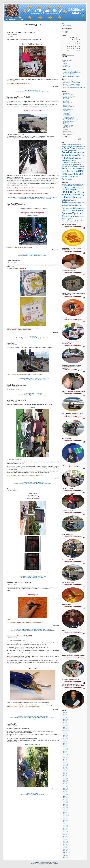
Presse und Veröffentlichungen (70, 120)
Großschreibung (26, 629)
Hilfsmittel (30, 91)
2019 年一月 (66, 713)
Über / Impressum (67, 26)
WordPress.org (67, 67)
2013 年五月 (66, 787)
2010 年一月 (66, 851)
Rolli (35, 91)
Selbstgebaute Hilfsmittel (69, 121)
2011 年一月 (66, 832)
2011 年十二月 (66, 814)
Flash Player (71, 222)
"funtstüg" (34, 337)
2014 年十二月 (66, 756)
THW (45, 254)
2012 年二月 (66, 811)
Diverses (36, 255)
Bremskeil (65, 99)
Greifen (19, 629)
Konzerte (73, 161)
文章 (65, 63)
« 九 (68, 51)
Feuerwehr (35, 254)
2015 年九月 (66, 745)
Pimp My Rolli (36, 92)
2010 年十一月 (66, 835)
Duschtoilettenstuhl (31, 394)
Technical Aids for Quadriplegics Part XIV (72, 72)
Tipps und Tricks (50, 197)
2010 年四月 (66, 846)
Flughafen (74, 150)
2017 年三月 (66, 724)
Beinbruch (81, 145)
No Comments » (45, 92)
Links (64, 108)
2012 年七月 (66, 803)
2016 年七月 (66, 735)
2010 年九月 (66, 838)
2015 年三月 (66, 751)
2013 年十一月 (66, 777)
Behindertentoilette (74, 145)
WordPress (54, 863)
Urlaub (56, 197)
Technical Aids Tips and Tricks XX (18, 97)
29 (75, 49)
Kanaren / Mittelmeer (21, 197)
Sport (64, 123)
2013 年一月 (66, 793)
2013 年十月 (66, 779)
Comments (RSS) (43, 864)
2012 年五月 (66, 806)
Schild (39, 378)
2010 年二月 (66, 849)
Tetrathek (65, 124)
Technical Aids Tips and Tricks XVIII (19, 636)
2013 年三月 (66, 790)
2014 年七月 (66, 764)
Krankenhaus (67, 162)
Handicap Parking (67, 97)
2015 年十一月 (66, 743)
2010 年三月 (66, 848)
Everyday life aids (24, 718)
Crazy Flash (25, 254)
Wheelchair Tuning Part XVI (16, 400)
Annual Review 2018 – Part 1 (69, 75)
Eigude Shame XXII (76, 81)
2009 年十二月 (66, 852)
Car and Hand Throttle (68, 96)
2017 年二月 (66, 726)
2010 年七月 (66, 841)
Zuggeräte (66, 115)
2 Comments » (47, 484)
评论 (65, 65)
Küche (74, 163)
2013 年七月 (66, 783)
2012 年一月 (66, 812)
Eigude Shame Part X (14, 261)
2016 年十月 (66, 732)
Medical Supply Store (71, 164)
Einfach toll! (66, 104)
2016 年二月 (66, 740)
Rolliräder (35, 482)
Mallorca (64, 164)
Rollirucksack (69, 169)
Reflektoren (81, 166)
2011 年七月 (66, 822)
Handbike (66, 111)
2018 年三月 (66, 716)
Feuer (30, 254)
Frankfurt (41, 254)
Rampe (76, 166)
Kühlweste (79, 163)
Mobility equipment (67, 109)
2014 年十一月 (66, 758)
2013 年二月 (66, 791)
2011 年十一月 (66, 815)
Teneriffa (37, 197)
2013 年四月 (66, 788)
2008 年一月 (66, 856)
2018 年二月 (66, 718)
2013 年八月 (66, 782)
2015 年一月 (66, 754)
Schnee (64, 171)
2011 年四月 (66, 827)
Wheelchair (67, 112)
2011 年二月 (66, 830)
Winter (65, 129)
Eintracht (64, 150)
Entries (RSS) (34, 864)
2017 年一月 (66, 727)
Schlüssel (31, 716)
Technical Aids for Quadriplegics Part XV (72, 71)
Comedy (31, 255)
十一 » (78, 51)
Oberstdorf (65, 166)
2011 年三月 (66, 828)
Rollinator (65, 81)
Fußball (75, 153)
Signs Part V (11, 343)
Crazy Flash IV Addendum (16, 204)
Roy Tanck (78, 221)
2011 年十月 (66, 817)
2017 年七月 (66, 721)
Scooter (38, 91)
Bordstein (64, 146)
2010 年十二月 (66, 833)
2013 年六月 (66, 785)
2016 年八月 (66, 734)
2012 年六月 (66, 804)
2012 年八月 (66, 801)
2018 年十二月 (66, 714)
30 (77, 49)
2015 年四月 (66, 750)
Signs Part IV (11, 724)
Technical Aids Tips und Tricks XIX (19, 583)
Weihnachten (80, 177)
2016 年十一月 (66, 730)
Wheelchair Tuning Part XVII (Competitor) (21, 33)
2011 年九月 (66, 819)
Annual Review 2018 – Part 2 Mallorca (71, 76)
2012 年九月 (66, 799)
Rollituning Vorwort (68, 117)
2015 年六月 (66, 746)
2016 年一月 (66, 742)
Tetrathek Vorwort (68, 125)
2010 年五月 (66, 844)
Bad (68, 145)
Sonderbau (67, 113)
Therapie (70, 174)
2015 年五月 (66, 748)
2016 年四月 (66, 738)
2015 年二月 (66, 753)
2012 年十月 (66, 798)
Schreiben (33, 629)
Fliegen (69, 150)
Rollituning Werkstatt (69, 119)
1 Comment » (48, 199)
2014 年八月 (66, 763)
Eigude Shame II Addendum (16, 385)
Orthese (71, 166)
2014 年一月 (66, 774)
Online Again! (11, 489)
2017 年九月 (66, 719)
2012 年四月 (66, 807)
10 (80, 43)
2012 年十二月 (66, 795)
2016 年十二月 (66, 729)
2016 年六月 (66, 737)
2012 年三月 (66, 809)
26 (69, 49)
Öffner (26, 716)
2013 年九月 (66, 780)
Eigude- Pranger (36, 338)
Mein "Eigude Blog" (45, 11)
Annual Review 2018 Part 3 (69, 74)
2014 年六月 (66, 766)
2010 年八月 (66, 840)
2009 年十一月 (66, 854)
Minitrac (29, 197)
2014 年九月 (66, 761)
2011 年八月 (66, 820)
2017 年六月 (66, 722)
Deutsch (21, 389)
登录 (64, 62)
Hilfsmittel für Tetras (35, 199)
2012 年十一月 (66, 796)
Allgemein (24, 92)
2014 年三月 (66, 771)
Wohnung (65, 179)
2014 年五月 (66, 767)
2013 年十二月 (66, 775)
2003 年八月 (66, 857)
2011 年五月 (66, 825)
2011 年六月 (66, 823)
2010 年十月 (66, 836)
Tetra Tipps (42, 197)
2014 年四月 (66, 769)
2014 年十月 (66, 759)
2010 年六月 (66, 843)
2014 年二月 (66, 772)
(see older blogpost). (33, 215)
